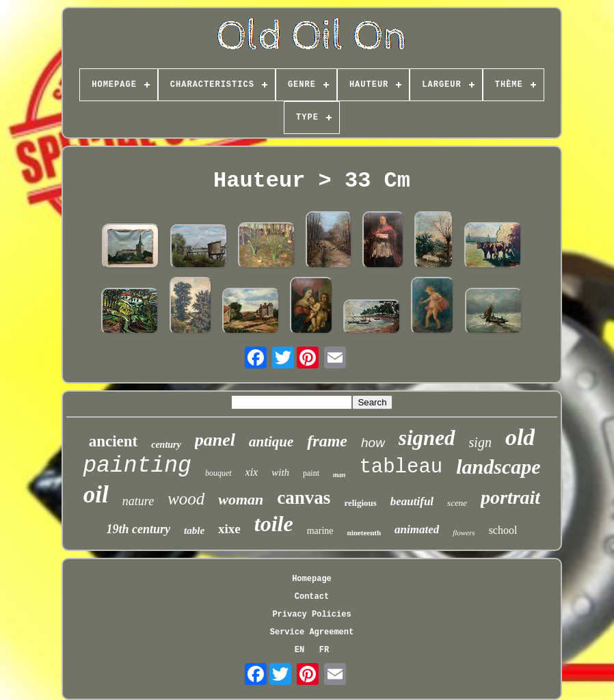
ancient (114, 441)
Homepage (312, 579)
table (194, 530)
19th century (139, 529)
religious (360, 503)
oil (96, 495)
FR (324, 650)
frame (327, 441)
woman (241, 499)
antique (271, 442)
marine (320, 531)
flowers (464, 533)
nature (138, 501)
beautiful (412, 501)
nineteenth (364, 533)
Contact (312, 597)
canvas (304, 498)
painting (137, 466)
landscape (498, 467)
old (520, 437)
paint (311, 473)
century (166, 445)
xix (252, 472)
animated (417, 529)
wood (186, 499)
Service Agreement (312, 632)
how (373, 443)
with (280, 472)
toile (274, 524)
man (339, 475)
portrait (510, 497)
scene (457, 503)
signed (427, 438)
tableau (401, 467)
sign (480, 442)
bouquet (218, 473)
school (503, 530)
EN (299, 650)
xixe (229, 529)
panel (215, 440)
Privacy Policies (311, 615)
